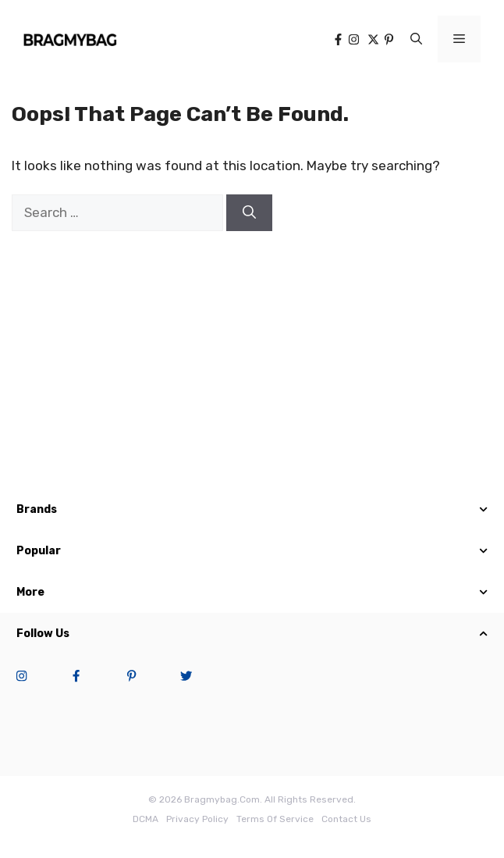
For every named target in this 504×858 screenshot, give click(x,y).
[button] (416, 39)
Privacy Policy (197, 819)
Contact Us (346, 819)
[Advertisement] (252, 364)
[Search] (249, 213)
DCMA (146, 819)
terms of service (275, 819)
